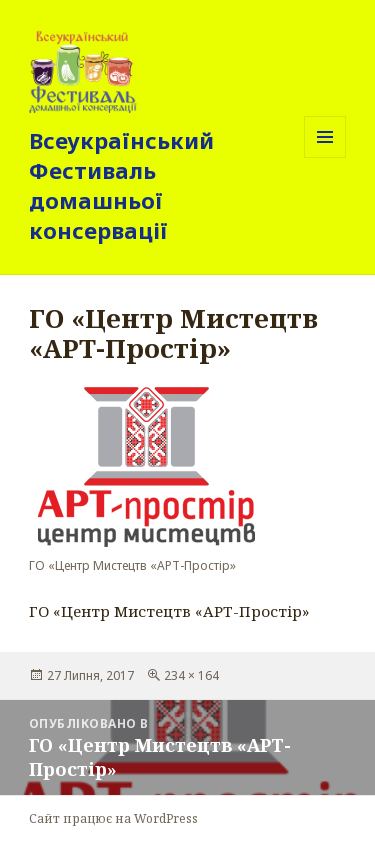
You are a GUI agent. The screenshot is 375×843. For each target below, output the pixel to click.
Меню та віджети (325, 157)
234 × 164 (191, 675)
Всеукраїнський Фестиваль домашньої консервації (121, 185)
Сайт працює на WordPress (113, 818)
